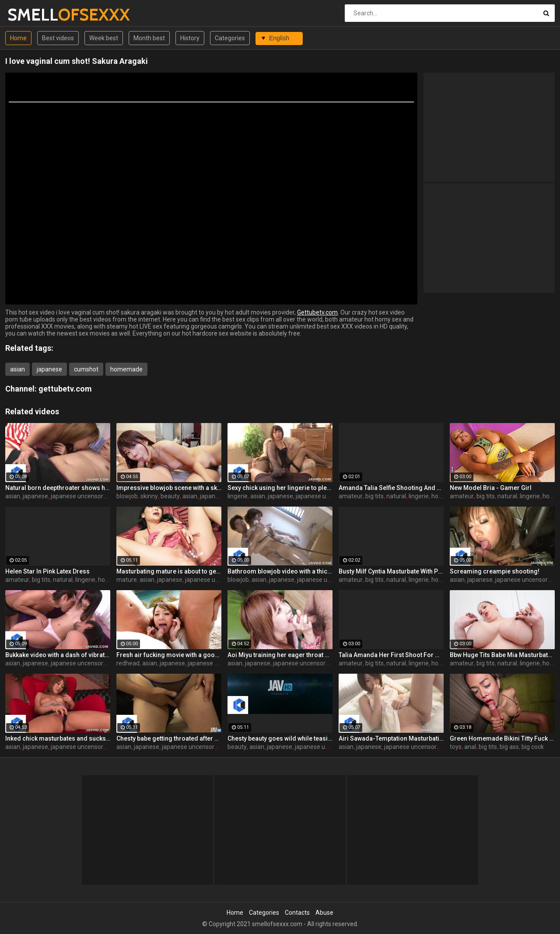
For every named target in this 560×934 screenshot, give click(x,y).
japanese (49, 369)
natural (396, 496)
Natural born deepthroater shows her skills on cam (58, 488)
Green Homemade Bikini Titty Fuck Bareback (502, 738)
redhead (128, 663)
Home (18, 38)
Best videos (58, 38)
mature (127, 580)
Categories (230, 38)
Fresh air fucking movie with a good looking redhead (169, 655)
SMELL (30, 15)
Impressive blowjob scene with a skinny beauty (169, 488)
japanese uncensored (80, 496)
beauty (170, 496)
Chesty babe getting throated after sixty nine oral (169, 738)
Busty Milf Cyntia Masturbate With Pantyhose (391, 571)
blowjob (127, 496)
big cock (533, 747)
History (190, 38)
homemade (126, 369)
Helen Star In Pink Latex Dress (47, 571)
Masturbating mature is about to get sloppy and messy (169, 571)
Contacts (297, 913)
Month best (149, 38)
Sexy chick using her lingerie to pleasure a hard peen (280, 488)
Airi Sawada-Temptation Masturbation (391, 738)
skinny (149, 496)
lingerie (238, 496)
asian (17, 369)
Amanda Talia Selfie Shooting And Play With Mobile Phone (391, 488)
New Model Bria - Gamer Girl (491, 488)
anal (470, 747)
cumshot (86, 369)
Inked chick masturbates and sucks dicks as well (58, 738)
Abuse (324, 913)
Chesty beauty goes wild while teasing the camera (280, 738)
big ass (509, 747)
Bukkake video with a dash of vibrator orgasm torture (58, 655)
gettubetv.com (65, 389)
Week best (104, 38)
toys (456, 747)
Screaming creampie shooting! (495, 571)
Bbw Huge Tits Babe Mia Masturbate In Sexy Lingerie (502, 655)
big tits (374, 496)
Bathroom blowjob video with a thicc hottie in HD (280, 571)
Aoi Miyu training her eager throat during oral (280, 655)
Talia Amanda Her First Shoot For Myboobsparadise (391, 655)
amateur (351, 496)
